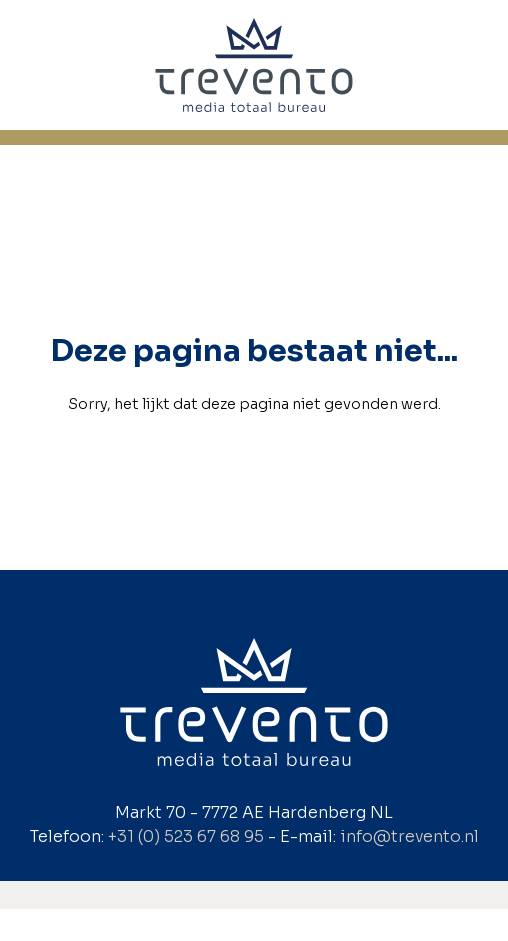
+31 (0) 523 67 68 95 (186, 836)
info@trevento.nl (409, 836)
